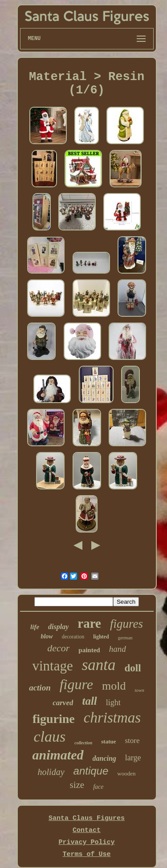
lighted (101, 637)
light (113, 702)
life (35, 627)
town (139, 690)
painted (89, 650)
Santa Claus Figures (87, 818)
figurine (54, 719)
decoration (73, 637)
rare (89, 623)
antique (91, 771)
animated (58, 755)
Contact (87, 830)
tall (89, 701)
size (77, 785)
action (40, 688)
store (132, 741)
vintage (52, 666)
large (133, 758)
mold (114, 686)
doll (133, 668)
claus (49, 737)
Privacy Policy (86, 842)
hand (118, 649)
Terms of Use (86, 854)
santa (99, 665)
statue (108, 741)
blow (47, 636)
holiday (51, 772)
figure (76, 684)
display (58, 627)
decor (58, 648)
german (125, 638)
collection (83, 743)
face (98, 787)
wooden (126, 773)
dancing (104, 758)
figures (126, 624)
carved (63, 703)
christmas (112, 718)
